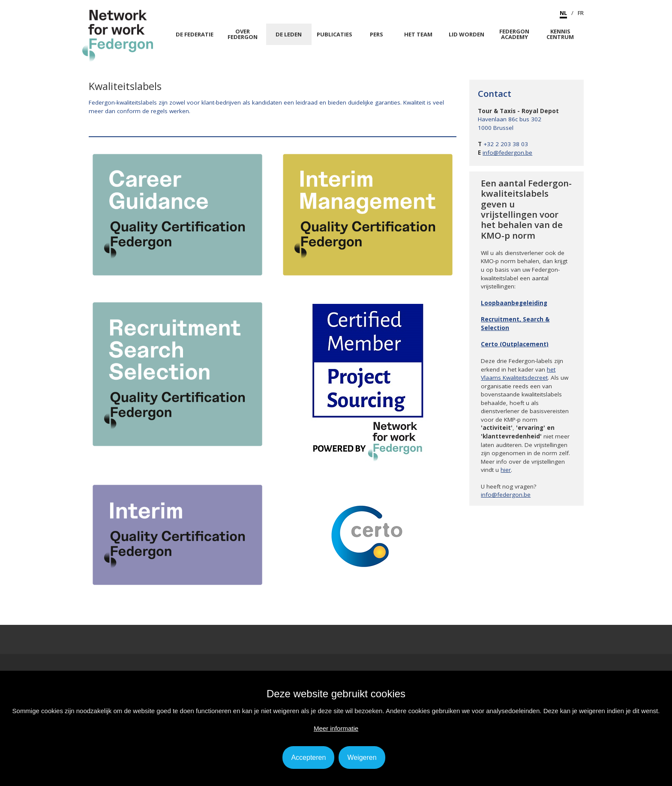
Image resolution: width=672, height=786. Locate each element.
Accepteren (308, 757)
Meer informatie (336, 728)
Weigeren (362, 757)
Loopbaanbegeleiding (514, 303)
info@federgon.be (507, 153)
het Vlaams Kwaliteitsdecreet (518, 374)
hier (506, 470)
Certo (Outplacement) (515, 344)
